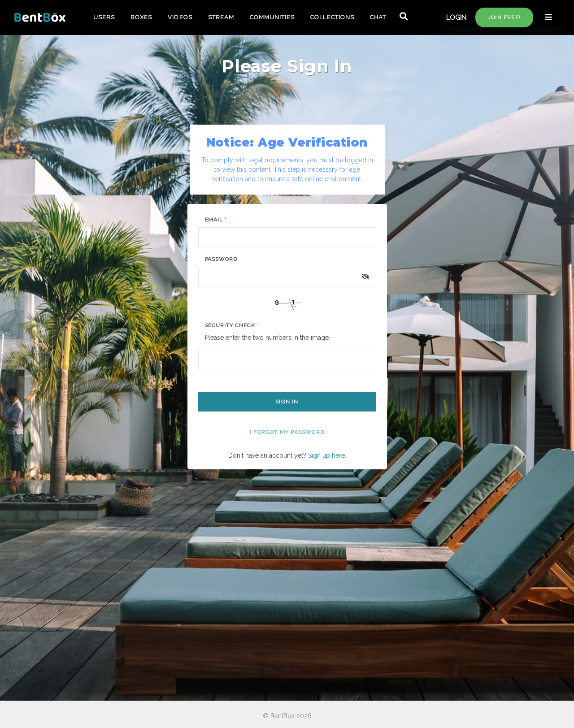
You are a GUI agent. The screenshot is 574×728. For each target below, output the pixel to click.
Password (221, 259)
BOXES (141, 17)
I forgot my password (287, 432)
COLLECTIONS (332, 17)
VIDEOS (180, 17)
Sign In (287, 402)
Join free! (504, 17)
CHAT (378, 17)
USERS (104, 17)
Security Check (232, 325)
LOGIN (456, 17)
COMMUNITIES (272, 17)
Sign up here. (327, 455)
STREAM (221, 17)
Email (216, 220)
